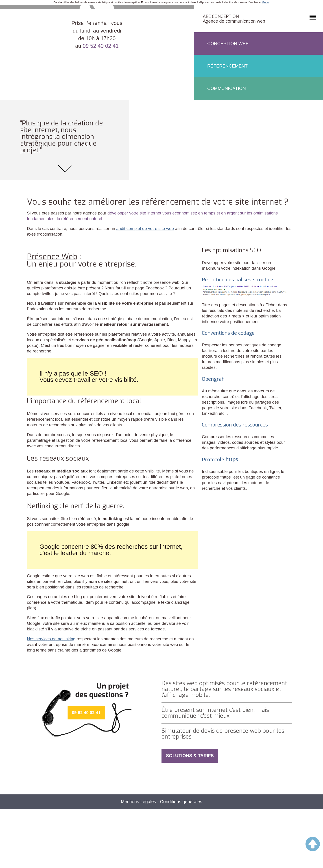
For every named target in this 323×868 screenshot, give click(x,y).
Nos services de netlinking (53, 691)
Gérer (265, 2)
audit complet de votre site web (154, 249)
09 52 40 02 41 (101, 174)
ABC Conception (221, 16)
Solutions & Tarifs (190, 814)
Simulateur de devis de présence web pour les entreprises (224, 791)
